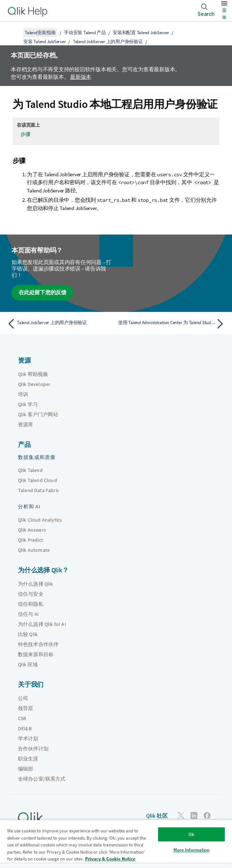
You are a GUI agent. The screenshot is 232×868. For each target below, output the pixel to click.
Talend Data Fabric (38, 490)
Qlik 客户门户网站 (38, 414)
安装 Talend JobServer (45, 42)
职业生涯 (28, 759)
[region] (116, 844)
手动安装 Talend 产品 (85, 33)
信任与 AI (28, 614)
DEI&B (25, 728)
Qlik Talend (30, 470)
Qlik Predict (31, 540)
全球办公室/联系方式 (42, 779)
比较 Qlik (28, 634)
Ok (191, 834)
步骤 (25, 134)
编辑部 (25, 769)
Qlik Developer (34, 384)
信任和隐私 (31, 604)
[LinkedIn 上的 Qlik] (194, 815)
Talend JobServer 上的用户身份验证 (108, 42)
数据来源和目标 (36, 654)
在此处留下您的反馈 (43, 292)
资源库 (25, 424)
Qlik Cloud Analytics (40, 520)
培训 (23, 394)
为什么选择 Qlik (36, 584)
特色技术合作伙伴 (38, 644)
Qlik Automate (34, 550)
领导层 (25, 708)
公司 (23, 698)
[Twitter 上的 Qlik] (181, 815)
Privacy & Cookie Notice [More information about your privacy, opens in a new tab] (110, 859)
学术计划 (28, 739)
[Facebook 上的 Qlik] (207, 815)
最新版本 (81, 77)
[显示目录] (14, 32)
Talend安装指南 (40, 33)
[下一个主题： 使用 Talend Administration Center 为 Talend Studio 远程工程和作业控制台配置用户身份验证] (172, 324)
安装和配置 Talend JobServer (141, 33)
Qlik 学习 (28, 404)
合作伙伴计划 (33, 749)
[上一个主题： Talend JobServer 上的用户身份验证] (60, 324)
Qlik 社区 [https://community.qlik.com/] (157, 816)
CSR (22, 718)
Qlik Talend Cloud (38, 480)
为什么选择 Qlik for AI (42, 624)
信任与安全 (31, 594)
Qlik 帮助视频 (33, 374)
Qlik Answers (32, 530)
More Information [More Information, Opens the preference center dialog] (192, 850)
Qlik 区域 (28, 664)
